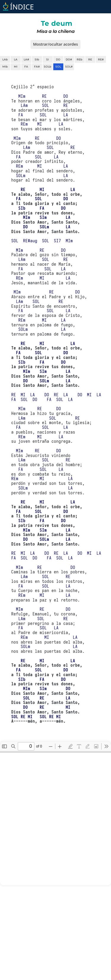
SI (48, 59)
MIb (5, 66)
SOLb (48, 66)
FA (26, 66)
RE (90, 59)
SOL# (69, 66)
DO (58, 59)
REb (79, 59)
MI (16, 66)
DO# (69, 59)
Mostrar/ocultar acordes (56, 44)
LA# (26, 59)
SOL (58, 66)
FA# (37, 66)
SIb (37, 59)
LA (16, 59)
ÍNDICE (18, 7)
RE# (101, 59)
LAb (5, 59)
